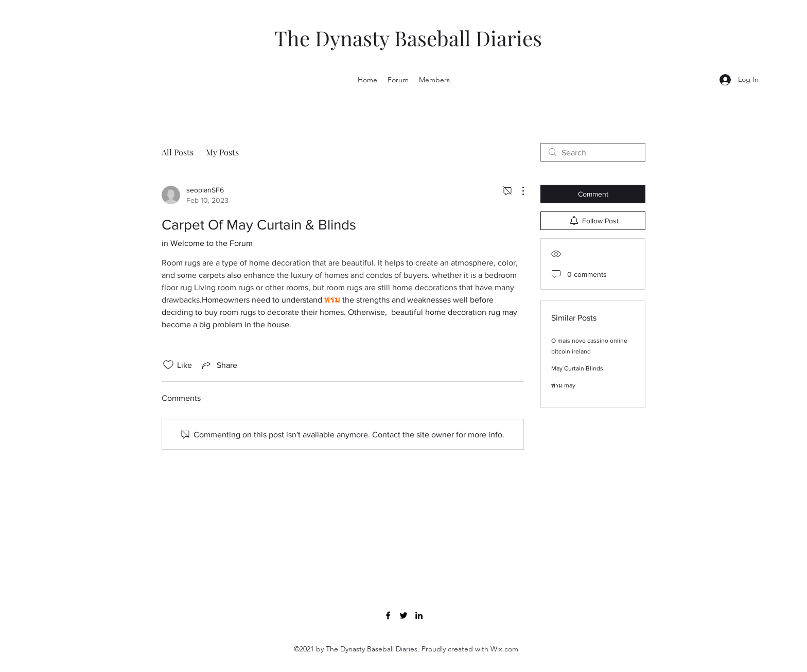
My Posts (222, 152)
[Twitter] (403, 615)
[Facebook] (388, 615)
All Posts (178, 152)
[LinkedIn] (419, 615)
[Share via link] (219, 365)
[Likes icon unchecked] (168, 365)
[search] (593, 152)
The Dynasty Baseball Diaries (408, 38)
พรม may (563, 385)
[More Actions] (518, 191)
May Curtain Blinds (577, 368)
